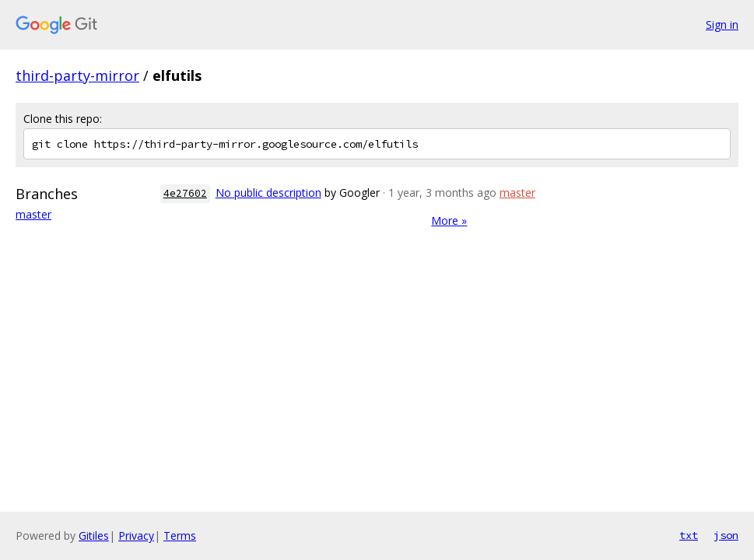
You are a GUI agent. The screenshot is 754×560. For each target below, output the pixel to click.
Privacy (136, 535)
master (33, 214)
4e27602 (185, 193)
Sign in (722, 24)
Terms (180, 535)
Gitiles (94, 535)
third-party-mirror (77, 75)
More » (449, 220)
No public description (268, 192)
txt (689, 535)
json (726, 535)
